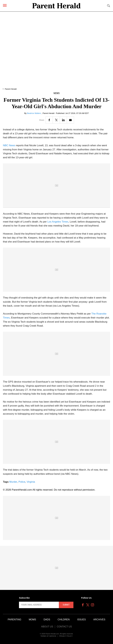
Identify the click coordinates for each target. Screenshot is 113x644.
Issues (81, 620)
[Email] (70, 120)
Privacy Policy (66, 636)
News (57, 93)
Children (64, 620)
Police (22, 482)
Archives (99, 620)
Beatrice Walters (34, 113)
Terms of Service (48, 636)
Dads (47, 620)
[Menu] (5, 5)
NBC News (9, 145)
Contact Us (64, 627)
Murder (13, 482)
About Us (47, 627)
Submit (66, 605)
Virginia (31, 482)
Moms (32, 620)
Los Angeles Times (58, 222)
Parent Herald (11, 89)
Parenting (14, 620)
